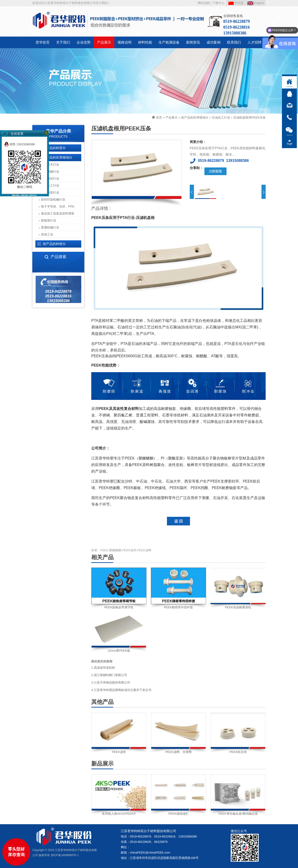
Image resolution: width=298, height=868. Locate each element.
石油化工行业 (221, 117)
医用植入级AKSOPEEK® (119, 814)
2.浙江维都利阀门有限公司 (109, 675)
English (256, 3)
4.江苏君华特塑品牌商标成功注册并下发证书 (121, 690)
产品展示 (172, 117)
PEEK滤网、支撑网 (178, 752)
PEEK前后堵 (238, 752)
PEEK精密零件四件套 (179, 607)
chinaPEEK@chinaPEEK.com (150, 853)
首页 (159, 117)
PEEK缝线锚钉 (178, 814)
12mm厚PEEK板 (119, 651)
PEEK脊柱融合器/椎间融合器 (238, 814)
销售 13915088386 (20, 144)
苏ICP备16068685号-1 (65, 855)
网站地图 (204, 3)
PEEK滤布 (119, 752)
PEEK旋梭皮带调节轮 (119, 607)
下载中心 (218, 3)
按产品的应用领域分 (195, 117)
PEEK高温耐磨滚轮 (238, 607)
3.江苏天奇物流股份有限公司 (111, 682)
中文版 (236, 3)
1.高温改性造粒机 (103, 668)
